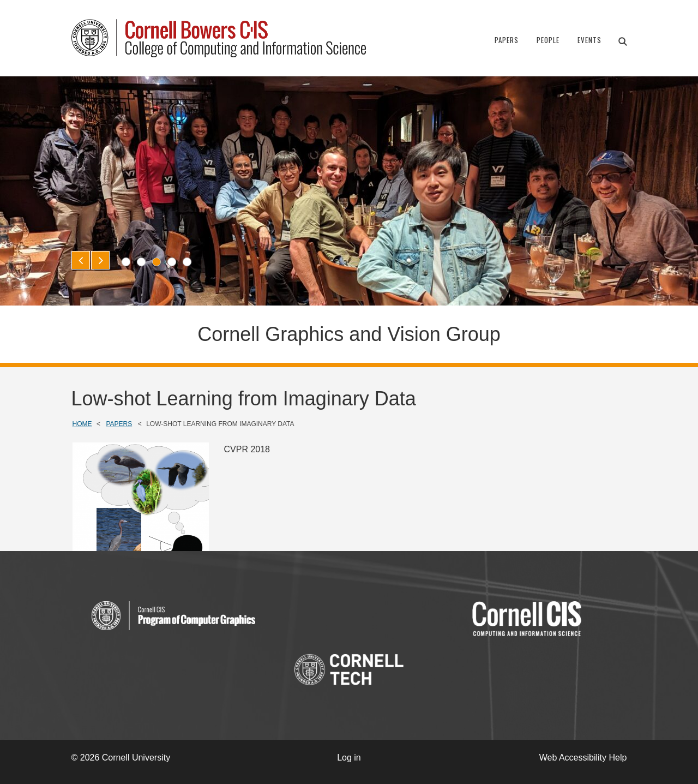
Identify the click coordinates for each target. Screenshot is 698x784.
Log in (349, 758)
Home (82, 424)
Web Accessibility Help (583, 758)
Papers (507, 40)
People (548, 40)
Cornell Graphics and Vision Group (349, 334)
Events (589, 40)
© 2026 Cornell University (121, 758)
